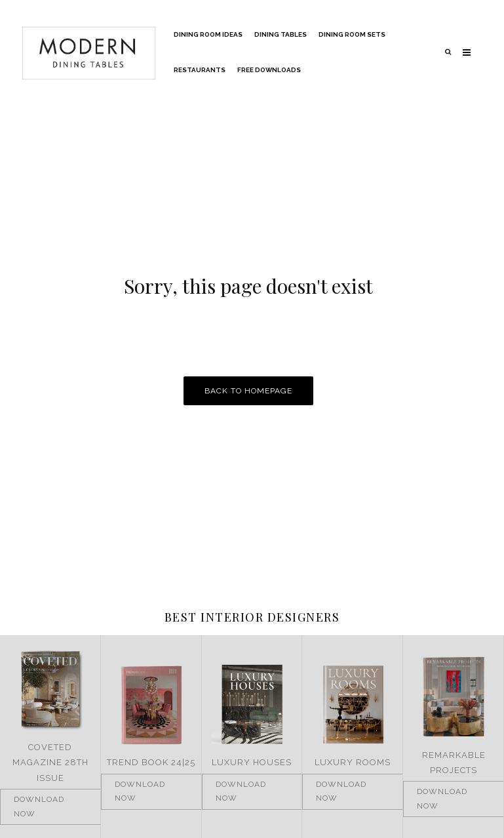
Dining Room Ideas (208, 34)
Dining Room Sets (352, 34)
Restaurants (200, 70)
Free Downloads (269, 70)
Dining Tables (281, 34)
